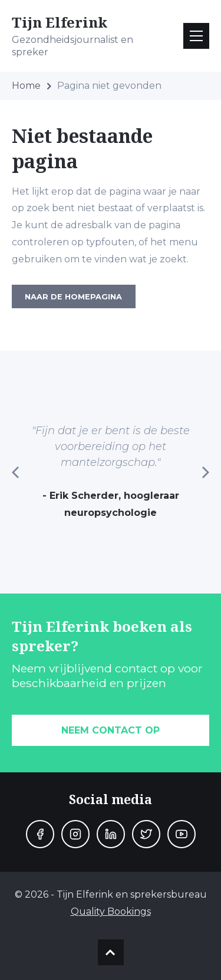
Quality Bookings (111, 911)
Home (26, 86)
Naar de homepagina (73, 297)
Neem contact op (111, 730)
